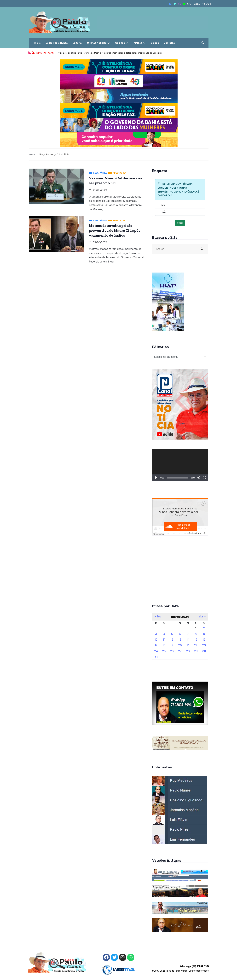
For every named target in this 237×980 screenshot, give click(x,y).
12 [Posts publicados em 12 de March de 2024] (172, 640)
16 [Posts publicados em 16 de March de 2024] (204, 640)
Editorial (77, 43)
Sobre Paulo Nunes (57, 43)
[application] (180, 465)
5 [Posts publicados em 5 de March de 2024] (172, 634)
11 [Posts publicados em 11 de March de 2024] (164, 640)
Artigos (140, 43)
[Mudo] (199, 478)
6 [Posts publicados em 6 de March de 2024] (180, 634)
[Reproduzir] (156, 478)
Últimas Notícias (99, 43)
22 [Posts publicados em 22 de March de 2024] (196, 645)
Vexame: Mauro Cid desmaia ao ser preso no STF (115, 181)
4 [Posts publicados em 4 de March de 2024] (164, 634)
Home (32, 154)
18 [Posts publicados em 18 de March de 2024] (164, 645)
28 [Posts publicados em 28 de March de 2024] (188, 651)
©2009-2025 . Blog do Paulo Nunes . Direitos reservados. (181, 969)
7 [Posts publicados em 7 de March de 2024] (188, 634)
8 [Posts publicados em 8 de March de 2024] (196, 634)
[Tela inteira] (204, 478)
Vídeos (155, 43)
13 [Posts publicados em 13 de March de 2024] (180, 640)
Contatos (169, 43)
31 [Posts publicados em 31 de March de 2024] (156, 657)
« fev (158, 616)
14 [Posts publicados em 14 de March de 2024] (188, 640)
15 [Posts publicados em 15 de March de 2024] (196, 640)
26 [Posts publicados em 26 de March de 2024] (172, 651)
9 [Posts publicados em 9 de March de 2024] (204, 634)
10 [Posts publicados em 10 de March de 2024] (156, 640)
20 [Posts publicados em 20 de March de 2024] (180, 645)
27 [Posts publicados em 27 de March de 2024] (180, 651)
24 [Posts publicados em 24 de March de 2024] (156, 651)
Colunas (122, 43)
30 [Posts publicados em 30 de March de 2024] (204, 651)
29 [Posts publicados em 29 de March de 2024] (196, 651)
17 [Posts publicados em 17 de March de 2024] (156, 645)
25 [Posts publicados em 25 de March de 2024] (164, 651)
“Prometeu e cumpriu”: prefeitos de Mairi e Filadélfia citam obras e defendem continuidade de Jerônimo (110, 53)
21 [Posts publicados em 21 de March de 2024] (188, 645)
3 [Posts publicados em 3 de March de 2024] (156, 634)
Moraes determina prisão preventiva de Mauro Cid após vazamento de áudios (115, 230)
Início (38, 43)
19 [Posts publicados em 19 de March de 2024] (172, 645)
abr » (202, 616)
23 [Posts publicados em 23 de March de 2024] (204, 645)
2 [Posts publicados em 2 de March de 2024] (204, 628)
